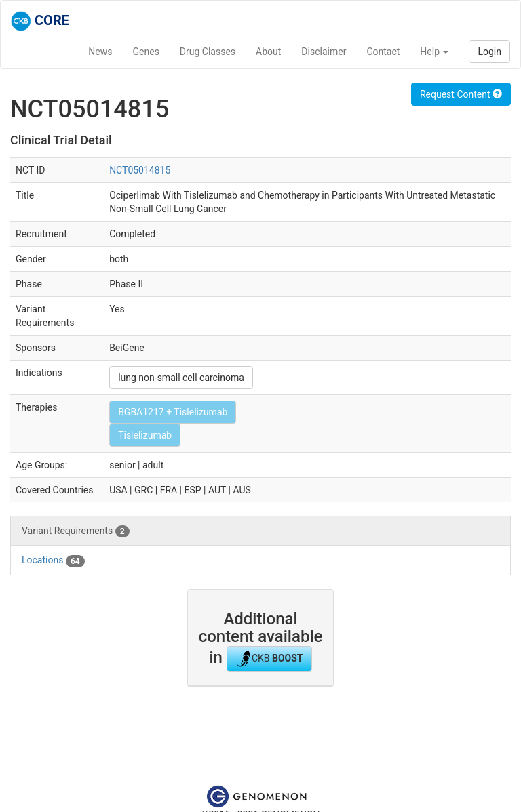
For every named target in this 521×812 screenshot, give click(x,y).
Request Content (461, 94)
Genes (146, 52)
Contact (383, 52)
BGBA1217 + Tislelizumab (173, 412)
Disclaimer (324, 52)
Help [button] (434, 52)
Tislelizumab (145, 435)
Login (489, 52)
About (268, 52)
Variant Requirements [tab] (76, 531)
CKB (269, 659)
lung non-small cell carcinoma (181, 378)
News (100, 52)
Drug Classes (208, 52)
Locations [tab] (53, 561)
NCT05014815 (140, 170)
